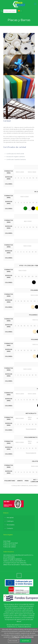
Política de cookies (10, 545)
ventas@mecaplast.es (14, 559)
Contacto (10, 528)
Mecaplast (10, 518)
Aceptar (26, 641)
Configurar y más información (22, 637)
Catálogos (10, 521)
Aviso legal (7, 541)
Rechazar (13, 641)
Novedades (11, 525)
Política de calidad (9, 547)
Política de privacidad (10, 543)
